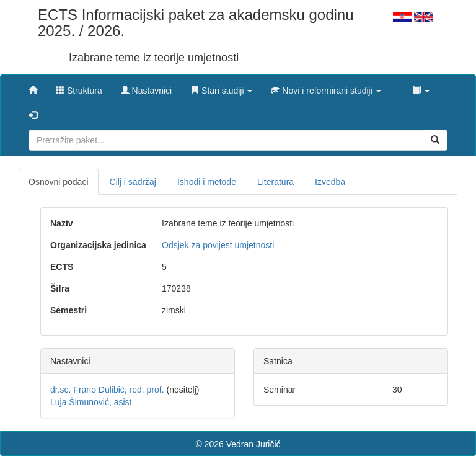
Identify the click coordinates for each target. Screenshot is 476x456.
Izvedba (330, 182)
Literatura (275, 182)
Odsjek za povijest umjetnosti (218, 245)
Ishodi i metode (207, 182)
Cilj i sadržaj (133, 182)
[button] (221, 87)
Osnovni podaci (59, 182)
